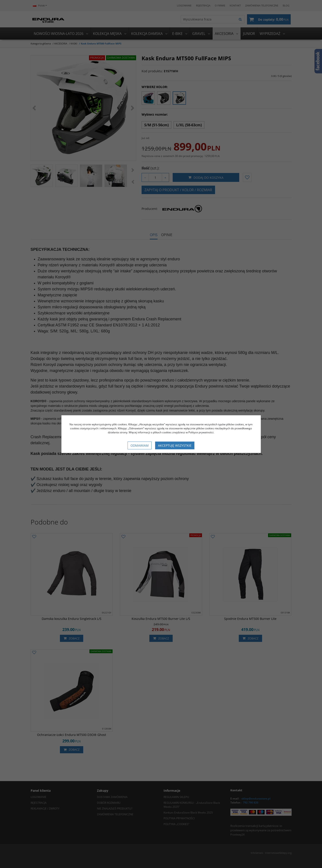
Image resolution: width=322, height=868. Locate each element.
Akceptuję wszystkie (175, 445)
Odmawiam (140, 445)
